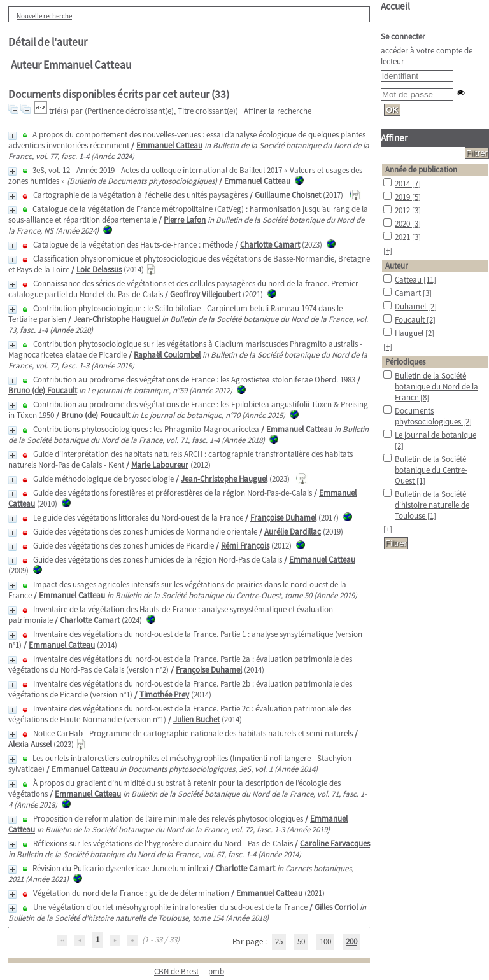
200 (351, 941)
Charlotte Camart (270, 245)
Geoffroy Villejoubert (205, 294)
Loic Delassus (99, 269)
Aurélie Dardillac (293, 532)
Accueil (395, 6)
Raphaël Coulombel (167, 355)
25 (279, 941)
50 (301, 941)
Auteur (397, 266)
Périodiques (405, 362)
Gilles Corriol (336, 907)
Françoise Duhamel (283, 518)
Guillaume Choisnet (288, 195)
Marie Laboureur (160, 465)
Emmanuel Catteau (169, 145)
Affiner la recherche (278, 111)
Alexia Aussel (30, 744)
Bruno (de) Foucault (43, 390)
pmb (216, 971)
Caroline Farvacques (335, 843)
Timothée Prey (164, 695)
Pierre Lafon (185, 220)
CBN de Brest (176, 971)
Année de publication (421, 170)
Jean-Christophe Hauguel (117, 319)
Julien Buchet (196, 719)
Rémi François (245, 546)
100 (325, 941)
